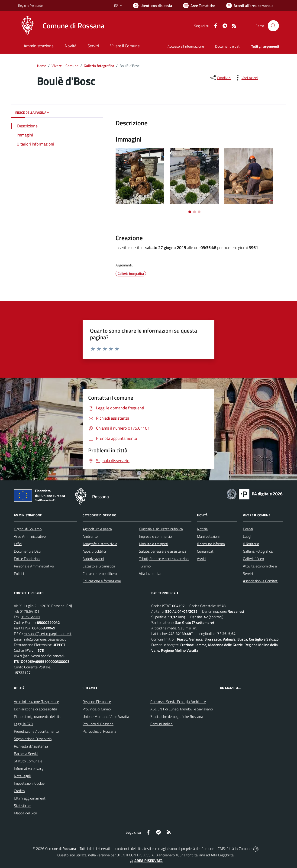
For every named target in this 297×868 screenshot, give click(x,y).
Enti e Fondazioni (27, 559)
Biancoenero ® (167, 855)
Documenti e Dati (27, 551)
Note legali (22, 776)
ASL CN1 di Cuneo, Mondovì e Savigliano (182, 709)
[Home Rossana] (61, 26)
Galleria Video (253, 559)
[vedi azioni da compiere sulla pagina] (246, 78)
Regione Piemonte (97, 702)
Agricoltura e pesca (97, 529)
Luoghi (248, 536)
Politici (19, 573)
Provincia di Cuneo (97, 709)
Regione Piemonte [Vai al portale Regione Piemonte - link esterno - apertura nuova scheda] (30, 5)
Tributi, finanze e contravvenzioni (164, 559)
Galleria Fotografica (258, 551)
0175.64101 (29, 611)
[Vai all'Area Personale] (250, 6)
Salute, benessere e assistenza (163, 551)
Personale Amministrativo (34, 566)
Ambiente (90, 536)
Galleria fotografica (99, 66)
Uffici (18, 544)
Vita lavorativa (150, 573)
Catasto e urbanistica (99, 566)
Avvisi (202, 559)
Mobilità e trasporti (153, 544)
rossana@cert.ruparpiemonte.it (48, 634)
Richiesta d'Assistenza (31, 746)
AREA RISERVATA (146, 861)
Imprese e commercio (155, 536)
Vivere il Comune (65, 66)
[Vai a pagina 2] (194, 212)
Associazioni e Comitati (261, 581)
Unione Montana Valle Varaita (106, 716)
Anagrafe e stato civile (100, 544)
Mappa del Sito (25, 813)
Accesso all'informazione (186, 46)
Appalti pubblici (94, 551)
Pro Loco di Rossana (98, 724)
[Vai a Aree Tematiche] (199, 6)
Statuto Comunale (28, 761)
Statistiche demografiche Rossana (177, 716)
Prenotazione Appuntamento (36, 731)
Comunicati (206, 551)
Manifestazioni (208, 536)
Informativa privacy (29, 768)
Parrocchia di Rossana (99, 731)
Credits (19, 791)
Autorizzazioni (93, 559)
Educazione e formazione (102, 581)
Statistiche (22, 806)
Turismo (145, 566)
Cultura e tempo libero (100, 573)
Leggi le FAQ (24, 724)
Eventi (248, 529)
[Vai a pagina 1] (190, 212)
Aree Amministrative (30, 536)
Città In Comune (239, 849)
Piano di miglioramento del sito (38, 716)
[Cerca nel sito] (273, 26)
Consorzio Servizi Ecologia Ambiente (178, 702)
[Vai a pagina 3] (199, 212)
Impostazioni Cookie (29, 783)
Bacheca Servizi (26, 754)
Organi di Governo (28, 529)
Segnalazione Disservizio (33, 739)
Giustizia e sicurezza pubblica (161, 529)
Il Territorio (251, 544)
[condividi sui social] (220, 78)
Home (42, 66)
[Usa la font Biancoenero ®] (152, 6)
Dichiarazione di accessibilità (36, 709)
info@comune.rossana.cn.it (45, 639)
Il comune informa (211, 544)
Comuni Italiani (162, 724)
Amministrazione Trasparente (36, 702)
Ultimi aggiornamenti (30, 798)
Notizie (202, 529)
